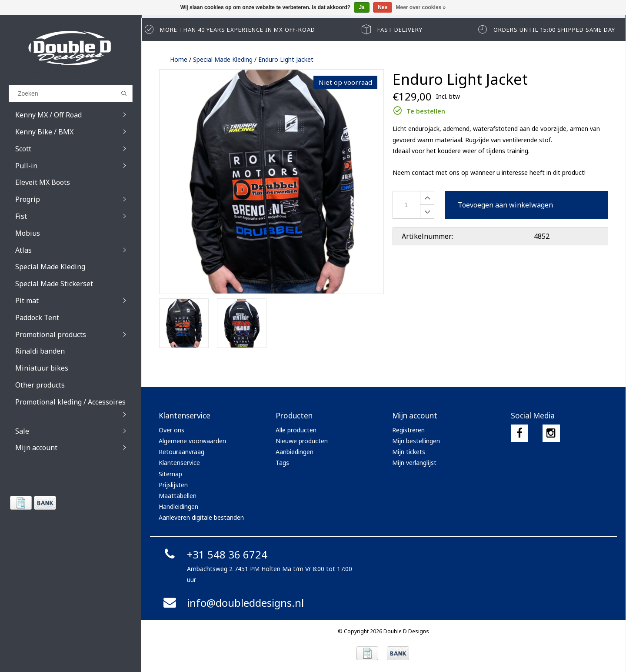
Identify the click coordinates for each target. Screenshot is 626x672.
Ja (361, 7)
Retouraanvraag (181, 452)
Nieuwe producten (302, 441)
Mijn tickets (409, 452)
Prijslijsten (173, 485)
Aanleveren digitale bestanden (201, 517)
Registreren (408, 430)
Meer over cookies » (421, 7)
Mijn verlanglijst (414, 463)
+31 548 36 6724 (214, 554)
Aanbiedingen (295, 452)
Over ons (171, 430)
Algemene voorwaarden (192, 441)
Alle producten (296, 430)
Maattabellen (178, 496)
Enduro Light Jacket (286, 59)
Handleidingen (178, 507)
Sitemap (170, 474)
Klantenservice (179, 463)
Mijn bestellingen (416, 441)
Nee (383, 7)
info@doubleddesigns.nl (232, 603)
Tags (282, 463)
